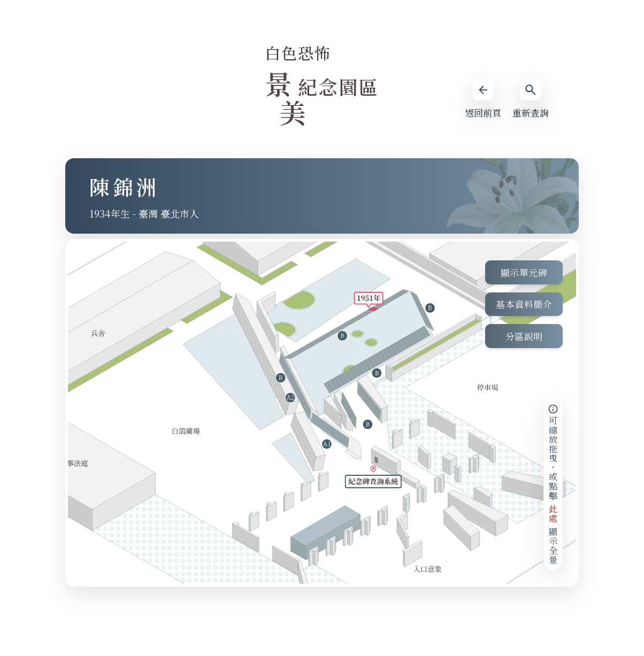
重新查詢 (531, 99)
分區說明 (524, 337)
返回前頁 (482, 99)
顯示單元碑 (524, 272)
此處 (553, 514)
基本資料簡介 (524, 304)
